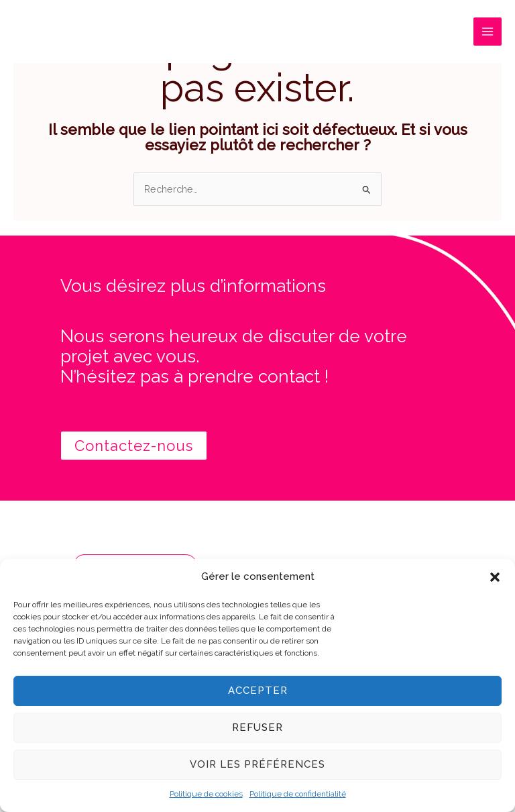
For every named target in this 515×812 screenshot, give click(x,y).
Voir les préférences (257, 764)
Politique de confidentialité (298, 794)
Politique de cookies (206, 794)
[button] (495, 577)
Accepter (258, 691)
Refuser (257, 727)
